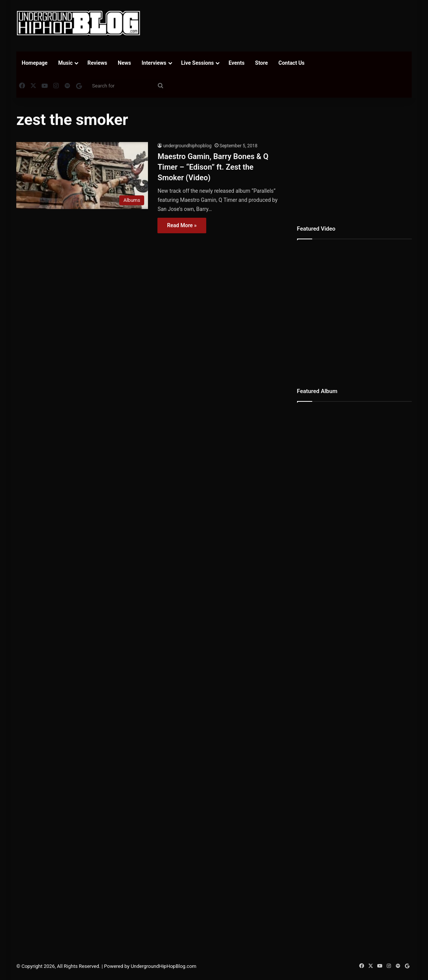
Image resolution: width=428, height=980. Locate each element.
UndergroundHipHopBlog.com (163, 966)
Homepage (34, 63)
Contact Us (292, 63)
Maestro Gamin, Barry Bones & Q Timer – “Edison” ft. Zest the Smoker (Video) (213, 167)
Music (65, 63)
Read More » (182, 225)
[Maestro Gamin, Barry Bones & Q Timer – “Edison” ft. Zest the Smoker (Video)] (82, 176)
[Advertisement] (289, 25)
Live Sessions (198, 63)
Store (261, 63)
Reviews (97, 63)
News (124, 63)
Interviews (154, 63)
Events (237, 63)
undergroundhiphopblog (187, 146)
